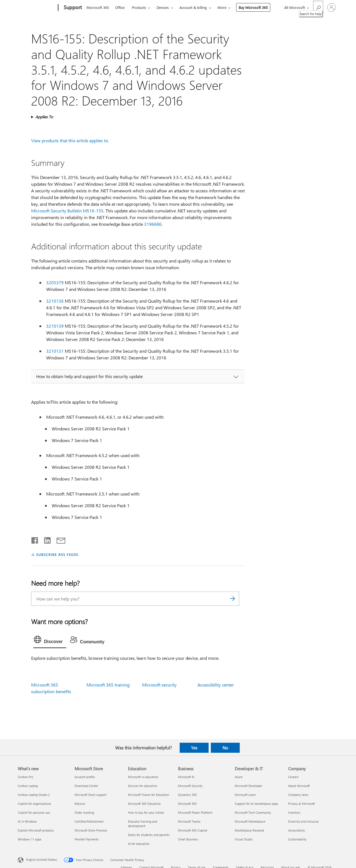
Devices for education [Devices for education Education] (143, 786)
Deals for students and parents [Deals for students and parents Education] (149, 835)
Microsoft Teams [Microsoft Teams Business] (189, 821)
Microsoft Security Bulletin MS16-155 (67, 211)
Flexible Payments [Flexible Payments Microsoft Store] (87, 839)
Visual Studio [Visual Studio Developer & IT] (244, 839)
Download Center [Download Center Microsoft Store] (86, 786)
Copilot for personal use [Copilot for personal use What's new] (34, 812)
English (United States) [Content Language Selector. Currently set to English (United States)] (42, 860)
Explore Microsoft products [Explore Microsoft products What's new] (36, 830)
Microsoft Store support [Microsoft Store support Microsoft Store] (91, 795)
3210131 (55, 351)
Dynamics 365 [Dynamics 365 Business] (187, 795)
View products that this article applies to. (70, 140)
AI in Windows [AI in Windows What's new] (27, 821)
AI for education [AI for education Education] (139, 844)
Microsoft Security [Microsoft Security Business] (190, 786)
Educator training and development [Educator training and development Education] (143, 824)
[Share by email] (58, 539)
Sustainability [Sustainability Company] (297, 839)
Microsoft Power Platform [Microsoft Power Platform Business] (195, 812)
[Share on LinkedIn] (45, 539)
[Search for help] (318, 7)
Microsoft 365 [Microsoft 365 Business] (187, 804)
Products (139, 7)
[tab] (50, 641)
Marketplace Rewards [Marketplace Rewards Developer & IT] (249, 830)
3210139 (55, 326)
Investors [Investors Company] (294, 812)
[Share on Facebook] (35, 539)
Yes (194, 748)
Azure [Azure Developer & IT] (239, 777)
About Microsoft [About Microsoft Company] (299, 786)
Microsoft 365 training (108, 685)
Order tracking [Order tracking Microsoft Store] (84, 812)
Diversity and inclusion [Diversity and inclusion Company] (303, 821)
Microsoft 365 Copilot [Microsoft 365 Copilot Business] (193, 830)
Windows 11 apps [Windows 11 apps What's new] (30, 839)
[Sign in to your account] (332, 8)
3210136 (55, 301)
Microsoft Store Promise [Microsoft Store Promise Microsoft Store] (91, 830)
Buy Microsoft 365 (253, 7)
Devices (163, 7)
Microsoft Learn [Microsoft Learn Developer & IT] (245, 795)
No (225, 748)
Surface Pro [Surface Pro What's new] (25, 777)
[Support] (72, 8)
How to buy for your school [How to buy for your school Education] (146, 812)
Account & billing (193, 7)
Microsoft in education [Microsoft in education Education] (143, 777)
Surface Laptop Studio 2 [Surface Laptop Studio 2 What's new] (34, 795)
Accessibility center (216, 685)
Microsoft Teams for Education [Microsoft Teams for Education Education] (149, 795)
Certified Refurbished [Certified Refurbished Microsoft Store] (89, 821)
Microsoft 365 (98, 7)
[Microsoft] (37, 8)
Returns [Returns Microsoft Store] (80, 804)
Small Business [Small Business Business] (188, 839)
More (222, 7)
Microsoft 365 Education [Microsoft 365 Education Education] (144, 804)
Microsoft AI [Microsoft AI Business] (186, 777)
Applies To (44, 117)
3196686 (153, 224)
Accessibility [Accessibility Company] (296, 830)
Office (120, 7)
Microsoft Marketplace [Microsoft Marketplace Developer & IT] (250, 821)
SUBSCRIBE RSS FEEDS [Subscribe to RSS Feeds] (57, 554)
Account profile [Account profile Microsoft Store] (85, 777)
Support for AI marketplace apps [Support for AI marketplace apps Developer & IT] (256, 804)
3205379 (55, 282)
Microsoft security (159, 685)
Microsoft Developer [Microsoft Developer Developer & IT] (249, 786)
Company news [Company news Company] (298, 795)
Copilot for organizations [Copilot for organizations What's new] (34, 804)
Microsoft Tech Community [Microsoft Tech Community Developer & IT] (253, 812)
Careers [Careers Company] (293, 777)
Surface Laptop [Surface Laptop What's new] (28, 786)
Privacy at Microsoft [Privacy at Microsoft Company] (301, 804)
